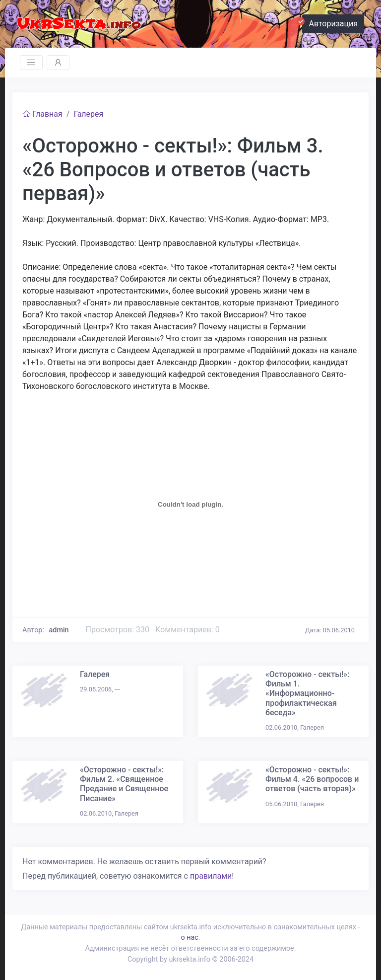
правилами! (212, 876)
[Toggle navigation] (31, 63)
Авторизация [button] (330, 22)
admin (59, 630)
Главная (42, 114)
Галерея (88, 114)
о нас (189, 938)
